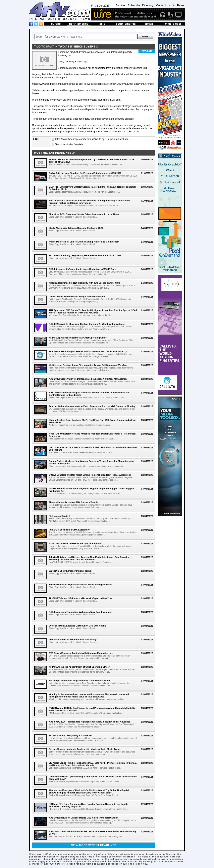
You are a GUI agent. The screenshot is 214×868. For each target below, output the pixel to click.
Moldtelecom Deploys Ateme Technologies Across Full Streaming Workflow (88, 365)
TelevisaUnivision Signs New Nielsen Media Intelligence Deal (80, 585)
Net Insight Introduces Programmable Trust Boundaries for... (80, 681)
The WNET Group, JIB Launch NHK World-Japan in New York (80, 598)
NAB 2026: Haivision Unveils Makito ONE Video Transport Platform (83, 818)
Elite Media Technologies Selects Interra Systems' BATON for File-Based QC (88, 351)
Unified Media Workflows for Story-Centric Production (77, 297)
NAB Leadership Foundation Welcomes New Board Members (80, 612)
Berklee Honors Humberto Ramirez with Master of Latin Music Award (85, 749)
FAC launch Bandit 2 (59, 516)
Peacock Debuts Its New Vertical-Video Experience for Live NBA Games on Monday (92, 406)
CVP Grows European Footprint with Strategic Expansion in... (81, 653)
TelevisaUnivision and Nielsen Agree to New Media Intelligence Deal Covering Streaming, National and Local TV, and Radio (89, 558)
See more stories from (69, 144)
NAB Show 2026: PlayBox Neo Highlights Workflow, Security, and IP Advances (90, 722)
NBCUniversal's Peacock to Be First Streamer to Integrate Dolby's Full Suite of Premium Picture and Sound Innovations (90, 202)
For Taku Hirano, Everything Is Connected (71, 735)
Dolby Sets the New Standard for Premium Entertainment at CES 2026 (85, 173)
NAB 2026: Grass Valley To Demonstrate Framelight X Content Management (88, 379)
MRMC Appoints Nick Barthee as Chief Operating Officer (78, 338)
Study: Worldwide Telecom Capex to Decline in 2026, (76, 228)
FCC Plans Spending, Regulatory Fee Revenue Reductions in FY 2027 (85, 255)
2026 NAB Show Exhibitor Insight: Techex (70, 571)
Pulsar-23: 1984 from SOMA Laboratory (69, 530)
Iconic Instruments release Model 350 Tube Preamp (75, 543)
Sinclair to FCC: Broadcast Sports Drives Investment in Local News (84, 214)
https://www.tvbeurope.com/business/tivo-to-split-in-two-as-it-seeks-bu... (93, 139)
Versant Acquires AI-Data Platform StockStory (73, 639)
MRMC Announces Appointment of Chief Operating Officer (79, 667)
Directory (148, 5)
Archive (120, 5)
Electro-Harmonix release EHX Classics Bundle (73, 502)
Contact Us (163, 5)
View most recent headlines (94, 845)
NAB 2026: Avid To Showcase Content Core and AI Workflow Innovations (87, 324)
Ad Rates (179, 5)
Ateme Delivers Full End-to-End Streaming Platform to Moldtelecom (84, 242)
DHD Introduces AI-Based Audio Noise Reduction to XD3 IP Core (82, 269)
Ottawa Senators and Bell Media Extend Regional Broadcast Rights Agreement (90, 475)
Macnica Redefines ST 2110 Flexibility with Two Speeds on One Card (84, 283)
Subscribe (134, 5)
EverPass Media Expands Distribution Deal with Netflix (77, 626)
